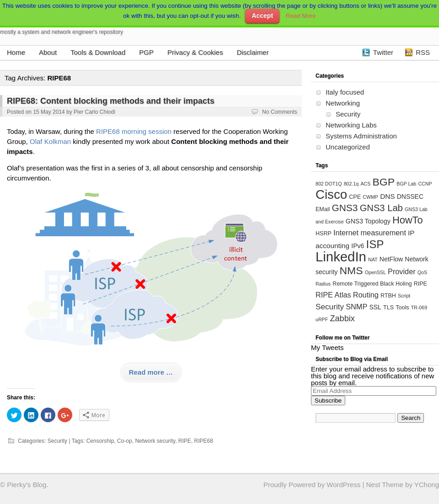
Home (16, 52)
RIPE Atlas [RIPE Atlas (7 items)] (333, 295)
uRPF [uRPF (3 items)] (322, 319)
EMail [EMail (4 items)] (323, 209)
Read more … (151, 372)
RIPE (185, 441)
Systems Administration (361, 136)
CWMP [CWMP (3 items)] (370, 197)
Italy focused (345, 92)
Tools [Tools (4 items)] (402, 308)
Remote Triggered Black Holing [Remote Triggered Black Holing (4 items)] (372, 284)
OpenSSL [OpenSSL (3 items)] (375, 272)
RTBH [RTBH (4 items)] (388, 296)
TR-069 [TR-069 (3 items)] (419, 308)
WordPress (343, 485)
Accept (262, 16)
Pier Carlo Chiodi (94, 112)
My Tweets (327, 347)
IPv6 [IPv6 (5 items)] (358, 246)
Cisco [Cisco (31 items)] (331, 194)
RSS (423, 52)
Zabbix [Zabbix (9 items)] (342, 318)
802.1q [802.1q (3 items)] (351, 184)
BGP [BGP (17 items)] (383, 182)
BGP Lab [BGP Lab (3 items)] (406, 184)
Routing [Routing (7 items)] (366, 295)
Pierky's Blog (27, 485)
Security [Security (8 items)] (330, 307)
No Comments (280, 112)
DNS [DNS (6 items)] (387, 196)
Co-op (125, 441)
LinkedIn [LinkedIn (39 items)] (341, 257)
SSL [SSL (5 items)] (375, 307)
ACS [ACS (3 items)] (365, 184)
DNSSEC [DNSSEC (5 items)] (410, 196)
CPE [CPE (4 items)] (355, 197)
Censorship (100, 441)
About (48, 52)
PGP (146, 52)
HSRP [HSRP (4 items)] (324, 233)
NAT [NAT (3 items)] (373, 260)
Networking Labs (351, 125)
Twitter (383, 52)
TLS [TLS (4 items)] (388, 308)
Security (57, 441)
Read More (301, 16)
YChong (427, 485)
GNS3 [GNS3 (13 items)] (345, 208)
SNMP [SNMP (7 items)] (356, 307)
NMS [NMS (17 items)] (351, 271)
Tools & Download (98, 52)
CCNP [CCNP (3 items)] (425, 184)
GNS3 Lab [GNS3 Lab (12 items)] (381, 208)
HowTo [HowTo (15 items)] (408, 220)
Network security (155, 441)
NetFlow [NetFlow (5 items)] (391, 259)
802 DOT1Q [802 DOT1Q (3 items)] (329, 184)
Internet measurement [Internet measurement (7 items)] (370, 233)
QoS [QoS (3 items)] (422, 272)
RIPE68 (204, 441)
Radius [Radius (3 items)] (323, 284)
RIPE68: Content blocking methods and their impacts (111, 101)
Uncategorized (348, 147)
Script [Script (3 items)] (404, 296)
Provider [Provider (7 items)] (402, 271)
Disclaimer (253, 52)
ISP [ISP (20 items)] (375, 244)
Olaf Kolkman (50, 141)
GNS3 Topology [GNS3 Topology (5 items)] (368, 221)
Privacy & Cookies (195, 52)
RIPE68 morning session (134, 131)
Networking (343, 103)
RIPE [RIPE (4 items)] (420, 284)
